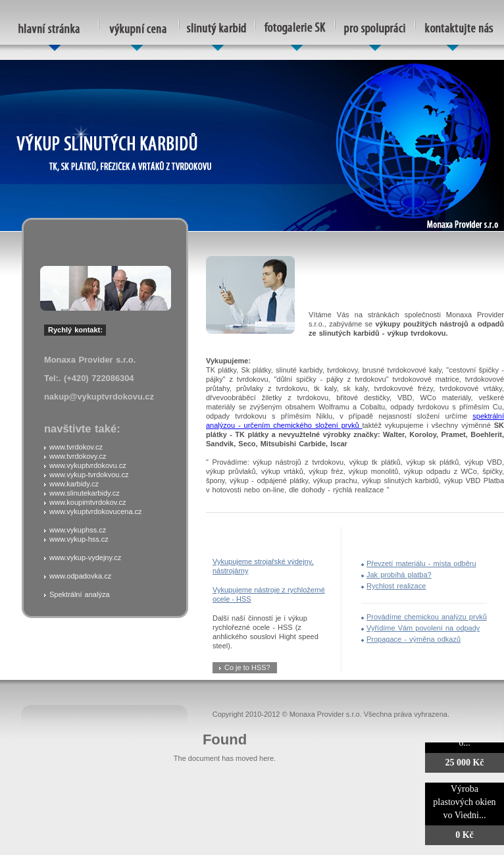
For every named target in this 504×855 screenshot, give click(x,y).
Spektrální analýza (80, 594)
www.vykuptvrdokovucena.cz (96, 511)
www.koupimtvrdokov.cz (88, 502)
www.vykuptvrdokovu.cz (88, 465)
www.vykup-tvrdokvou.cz (89, 475)
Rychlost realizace (396, 586)
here (266, 758)
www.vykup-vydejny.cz (85, 557)
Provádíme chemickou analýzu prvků (427, 617)
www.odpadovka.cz (80, 576)
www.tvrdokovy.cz (78, 456)
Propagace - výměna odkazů (414, 639)
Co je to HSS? (247, 667)
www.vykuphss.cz (78, 530)
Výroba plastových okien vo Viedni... (464, 802)
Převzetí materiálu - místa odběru (421, 563)
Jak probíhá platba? (399, 575)
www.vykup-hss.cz (79, 539)
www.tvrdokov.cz (76, 447)
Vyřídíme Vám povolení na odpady (423, 628)
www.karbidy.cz (74, 484)
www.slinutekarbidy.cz (85, 493)
